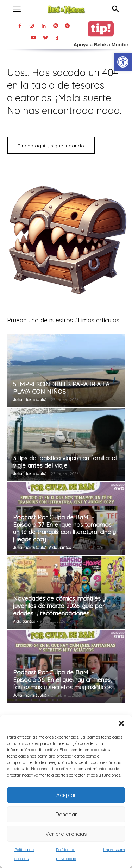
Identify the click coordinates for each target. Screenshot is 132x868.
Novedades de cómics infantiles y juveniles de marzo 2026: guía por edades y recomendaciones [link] (59, 606)
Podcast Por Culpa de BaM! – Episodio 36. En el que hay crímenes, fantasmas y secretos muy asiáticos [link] (62, 680)
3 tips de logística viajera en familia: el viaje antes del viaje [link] (65, 462)
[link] (123, 62)
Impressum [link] (114, 850)
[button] (121, 723)
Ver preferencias (66, 834)
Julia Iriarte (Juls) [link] (30, 400)
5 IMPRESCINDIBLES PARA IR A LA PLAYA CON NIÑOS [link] (61, 388)
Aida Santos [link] (60, 547)
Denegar (66, 814)
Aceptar (66, 795)
